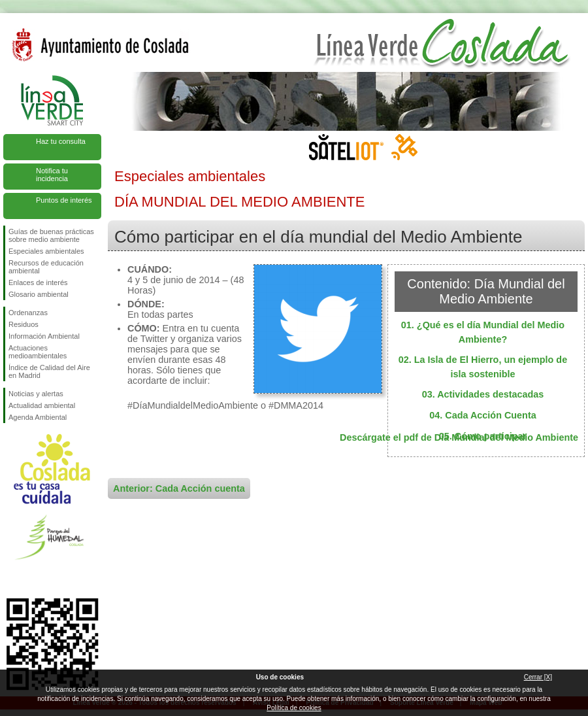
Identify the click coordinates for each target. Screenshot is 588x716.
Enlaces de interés (38, 282)
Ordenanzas (28, 313)
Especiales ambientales (46, 251)
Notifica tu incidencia (52, 175)
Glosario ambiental (39, 294)
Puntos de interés (64, 200)
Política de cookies (294, 708)
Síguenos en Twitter (33, 577)
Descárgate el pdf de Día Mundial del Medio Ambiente (459, 437)
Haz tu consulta (61, 141)
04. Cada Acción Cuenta (482, 415)
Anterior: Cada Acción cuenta (179, 488)
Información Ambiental (44, 336)
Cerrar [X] (538, 677)
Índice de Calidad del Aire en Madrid (49, 371)
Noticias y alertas (36, 394)
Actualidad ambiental (42, 405)
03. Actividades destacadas (483, 394)
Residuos (24, 324)
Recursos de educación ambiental (46, 267)
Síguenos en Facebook (11, 577)
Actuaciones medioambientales (38, 352)
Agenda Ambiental (38, 417)
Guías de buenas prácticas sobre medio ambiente (51, 235)
